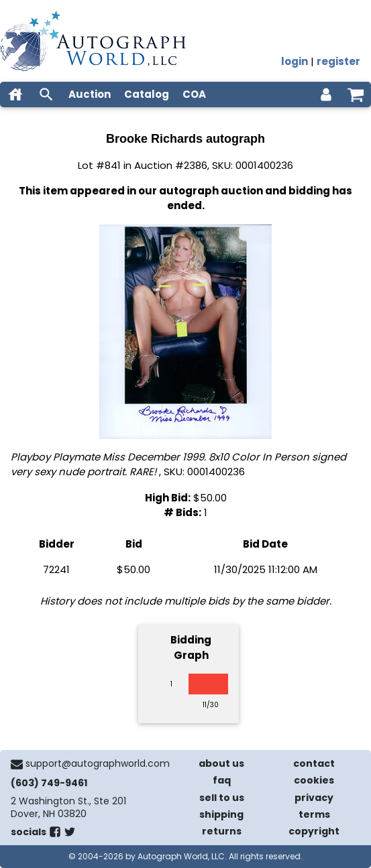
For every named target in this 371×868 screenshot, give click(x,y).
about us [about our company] (221, 763)
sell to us (222, 798)
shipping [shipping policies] (221, 814)
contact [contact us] (314, 763)
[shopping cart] (356, 95)
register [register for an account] (338, 61)
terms (314, 814)
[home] (15, 95)
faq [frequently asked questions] (222, 780)
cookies (314, 780)
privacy (314, 798)
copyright (314, 831)
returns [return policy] (222, 831)
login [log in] (295, 61)
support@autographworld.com (98, 763)
